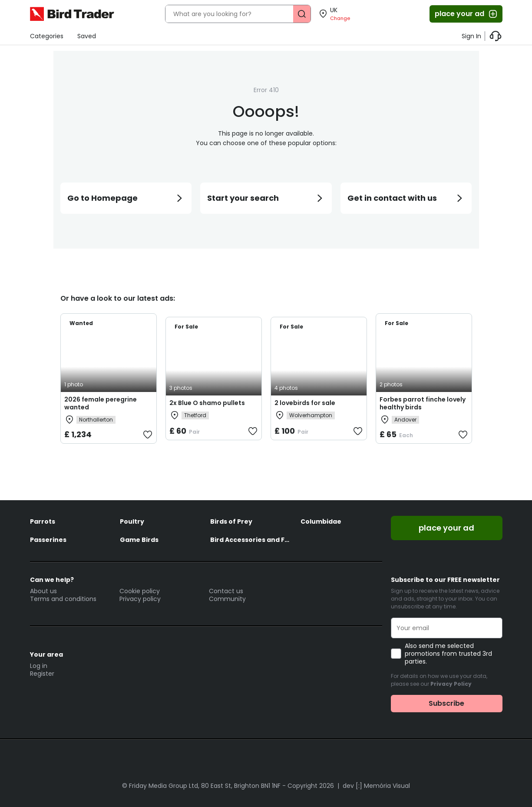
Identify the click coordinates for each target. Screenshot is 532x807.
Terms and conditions (63, 599)
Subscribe (446, 703)
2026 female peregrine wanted (101, 403)
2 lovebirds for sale (305, 403)
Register (42, 674)
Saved (87, 36)
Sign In (471, 36)
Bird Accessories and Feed (251, 540)
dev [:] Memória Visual (376, 786)
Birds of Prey (231, 521)
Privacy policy (140, 599)
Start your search (266, 198)
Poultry (132, 521)
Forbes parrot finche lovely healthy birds (423, 403)
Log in (39, 666)
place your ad (466, 14)
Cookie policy (140, 591)
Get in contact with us (406, 198)
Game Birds (139, 540)
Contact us (226, 591)
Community (227, 599)
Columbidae (321, 521)
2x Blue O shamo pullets (207, 403)
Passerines (48, 540)
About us (43, 591)
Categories (47, 36)
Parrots (43, 521)
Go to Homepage (126, 198)
